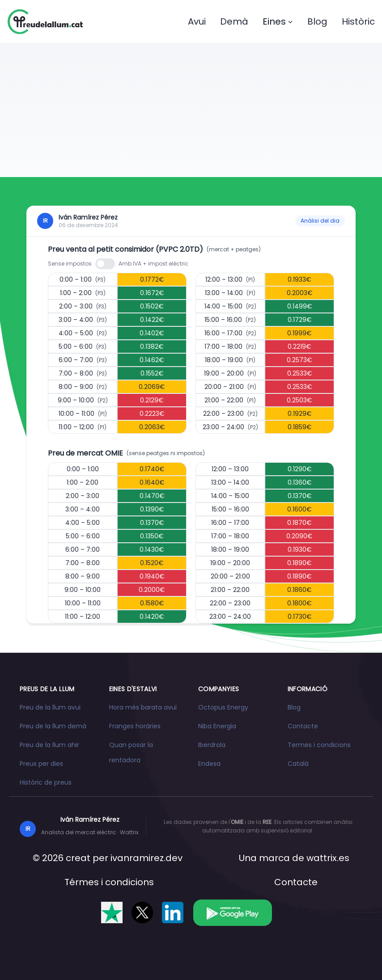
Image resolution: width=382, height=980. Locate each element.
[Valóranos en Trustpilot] (112, 912)
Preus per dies (41, 764)
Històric (358, 21)
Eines (278, 21)
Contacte (303, 726)
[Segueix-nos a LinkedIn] (173, 912)
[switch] (105, 264)
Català (298, 764)
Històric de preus (46, 782)
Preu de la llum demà (53, 726)
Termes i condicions (319, 745)
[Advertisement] (191, 110)
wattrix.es (328, 858)
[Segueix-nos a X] (142, 912)
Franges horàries (135, 726)
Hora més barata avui (143, 707)
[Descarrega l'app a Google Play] (232, 912)
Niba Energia (217, 726)
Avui (197, 21)
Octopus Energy (223, 707)
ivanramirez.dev (146, 858)
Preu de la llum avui (50, 707)
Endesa (209, 764)
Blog (317, 21)
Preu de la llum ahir (49, 745)
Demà (234, 21)
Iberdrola (212, 745)
